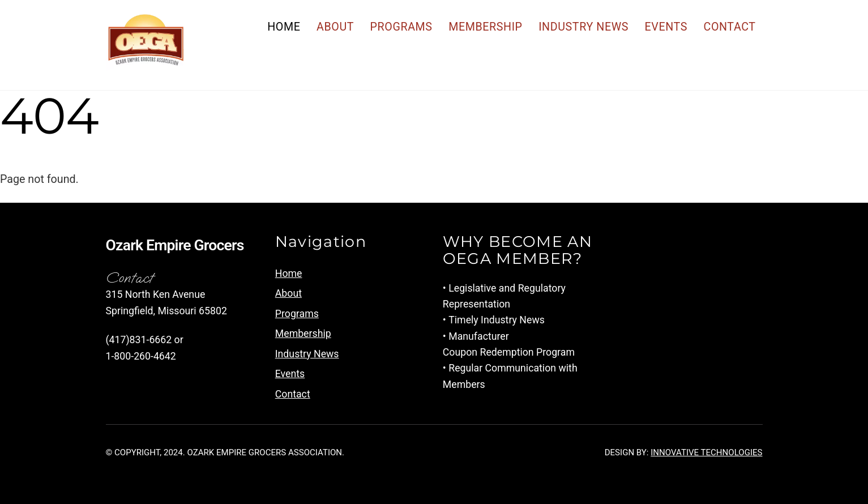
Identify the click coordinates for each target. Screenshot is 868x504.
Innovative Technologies (706, 452)
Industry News (583, 27)
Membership (485, 27)
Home (284, 27)
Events (666, 27)
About (335, 27)
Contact (729, 27)
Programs (401, 27)
